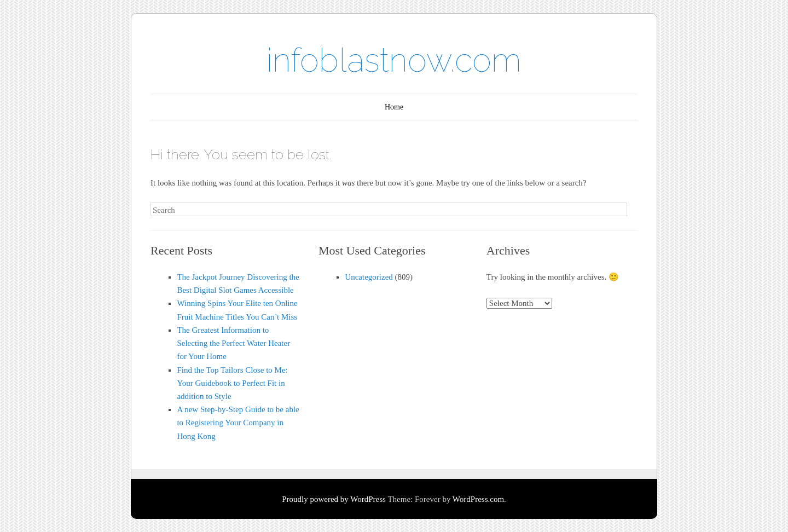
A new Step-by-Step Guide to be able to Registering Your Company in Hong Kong (238, 423)
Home (394, 107)
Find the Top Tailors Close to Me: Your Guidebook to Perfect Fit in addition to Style (232, 383)
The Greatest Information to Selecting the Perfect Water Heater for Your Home (233, 343)
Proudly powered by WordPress (334, 499)
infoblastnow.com (394, 60)
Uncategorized (369, 277)
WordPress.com (478, 499)
